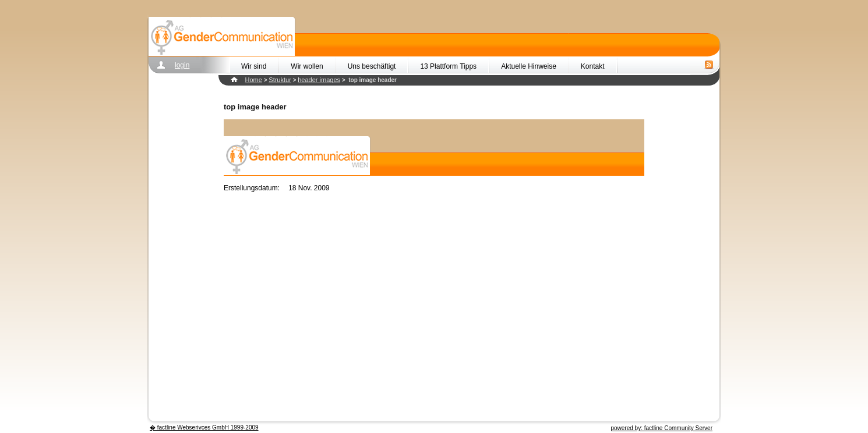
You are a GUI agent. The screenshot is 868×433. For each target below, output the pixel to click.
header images (319, 80)
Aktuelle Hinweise (529, 66)
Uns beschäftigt (372, 66)
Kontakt (593, 66)
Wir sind (254, 66)
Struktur (280, 80)
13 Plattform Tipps (448, 66)
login (182, 65)
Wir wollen (307, 66)
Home (254, 80)
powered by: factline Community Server (661, 428)
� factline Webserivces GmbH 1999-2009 (204, 427)
